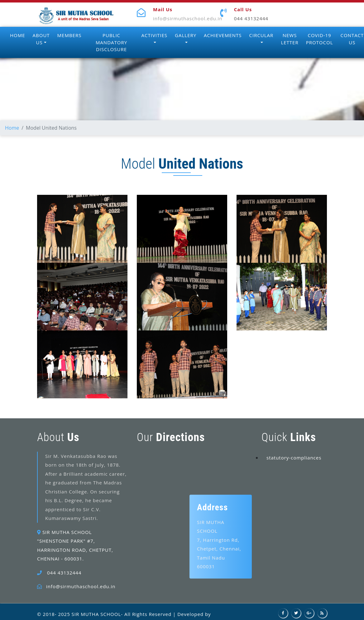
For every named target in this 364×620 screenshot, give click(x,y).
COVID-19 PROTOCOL (320, 39)
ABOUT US (41, 39)
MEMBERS (69, 35)
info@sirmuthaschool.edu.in (188, 18)
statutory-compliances (294, 458)
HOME (18, 35)
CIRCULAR (261, 35)
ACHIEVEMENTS (223, 35)
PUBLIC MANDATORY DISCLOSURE (111, 42)
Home (12, 128)
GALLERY (186, 35)
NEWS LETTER (290, 39)
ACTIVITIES (155, 35)
